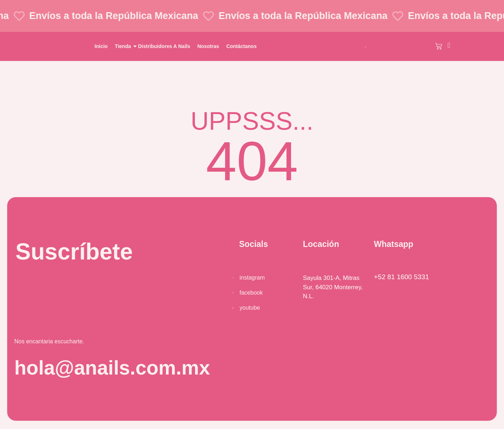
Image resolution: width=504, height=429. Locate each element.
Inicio (101, 46)
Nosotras (208, 46)
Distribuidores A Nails (164, 46)
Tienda (124, 46)
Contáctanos (241, 46)
